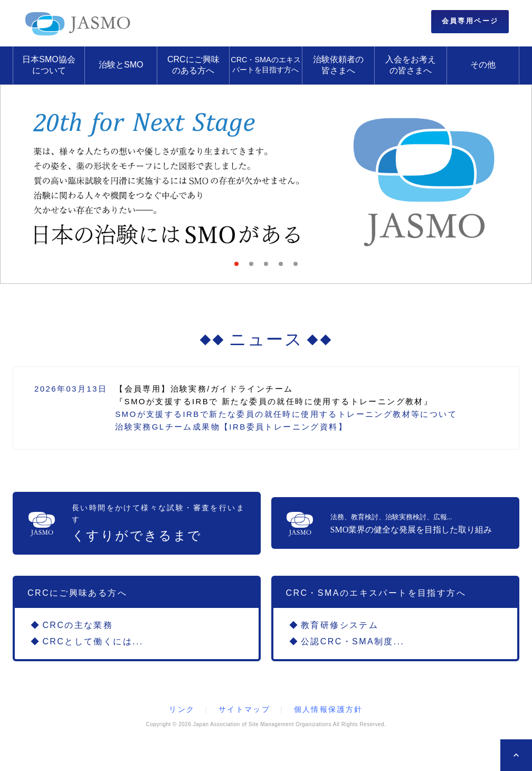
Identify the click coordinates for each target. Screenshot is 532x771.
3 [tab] (269, 267)
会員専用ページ (470, 21)
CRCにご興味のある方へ (193, 65)
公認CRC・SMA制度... (353, 641)
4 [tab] (284, 267)
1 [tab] (240, 267)
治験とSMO (121, 65)
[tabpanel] (266, 184)
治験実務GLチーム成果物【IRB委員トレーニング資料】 (231, 427)
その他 (483, 65)
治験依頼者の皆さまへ (338, 65)
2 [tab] (254, 267)
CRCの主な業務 (78, 625)
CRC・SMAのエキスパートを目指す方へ (265, 65)
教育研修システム (340, 625)
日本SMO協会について (49, 65)
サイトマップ (244, 709)
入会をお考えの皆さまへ (411, 65)
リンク (182, 709)
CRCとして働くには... (93, 641)
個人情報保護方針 (329, 709)
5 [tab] (299, 267)
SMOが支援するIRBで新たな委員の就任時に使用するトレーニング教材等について (286, 414)
